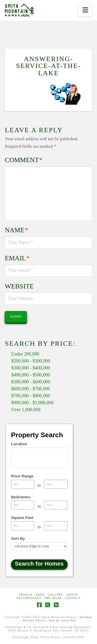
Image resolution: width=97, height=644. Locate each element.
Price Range (22, 476)
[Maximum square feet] (56, 526)
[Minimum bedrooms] (23, 505)
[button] (85, 10)
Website (19, 286)
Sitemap (86, 617)
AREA (40, 595)
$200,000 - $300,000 (31, 361)
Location (19, 444)
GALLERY (56, 595)
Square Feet (22, 518)
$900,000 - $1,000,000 (33, 403)
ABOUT (72, 595)
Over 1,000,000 (26, 410)
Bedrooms (21, 497)
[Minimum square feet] (23, 526)
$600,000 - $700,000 (31, 389)
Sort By (18, 538)
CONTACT (73, 598)
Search (25, 595)
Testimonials (29, 598)
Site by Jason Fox (62, 620)
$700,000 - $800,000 (31, 396)
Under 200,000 (25, 354)
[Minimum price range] (23, 484)
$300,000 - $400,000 (31, 368)
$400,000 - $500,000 (31, 375)
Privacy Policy (35, 620)
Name (17, 230)
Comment (24, 160)
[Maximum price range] (56, 484)
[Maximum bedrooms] (56, 505)
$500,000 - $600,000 (31, 382)
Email (17, 258)
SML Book (53, 598)
